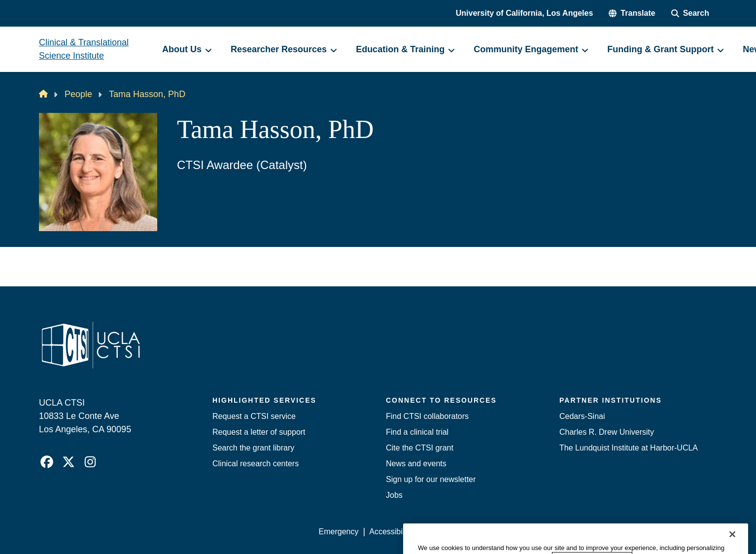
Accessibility (391, 532)
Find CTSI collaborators (427, 416)
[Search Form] (690, 13)
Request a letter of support (259, 432)
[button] (632, 13)
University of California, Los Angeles (525, 13)
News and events (416, 464)
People (78, 94)
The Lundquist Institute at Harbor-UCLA (629, 448)
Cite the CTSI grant (420, 448)
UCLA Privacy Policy (459, 532)
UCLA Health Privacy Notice (555, 532)
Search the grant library (253, 448)
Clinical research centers (256, 464)
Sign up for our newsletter (431, 479)
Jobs (394, 495)
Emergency (339, 532)
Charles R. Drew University (607, 432)
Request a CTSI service (254, 416)
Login (624, 532)
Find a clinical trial (417, 432)
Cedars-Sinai (582, 416)
